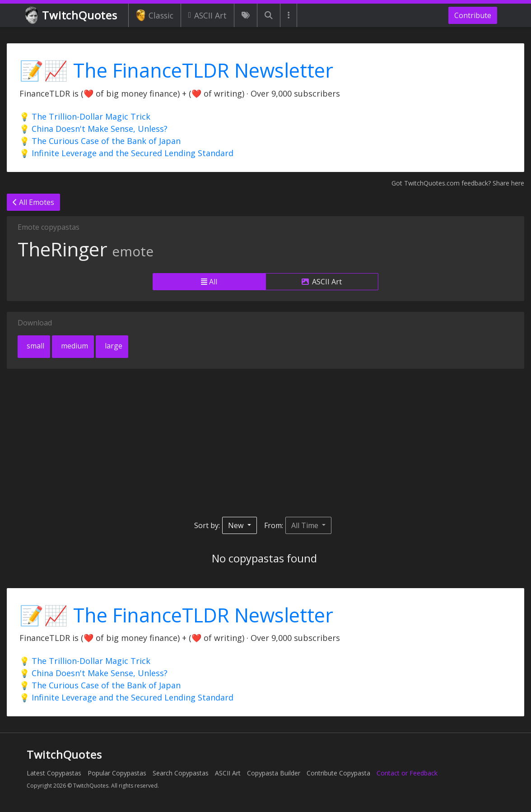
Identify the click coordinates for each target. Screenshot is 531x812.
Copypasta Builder (274, 773)
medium (74, 346)
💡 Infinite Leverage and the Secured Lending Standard (126, 153)
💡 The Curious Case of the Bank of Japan (100, 141)
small (35, 346)
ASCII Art (207, 15)
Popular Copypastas (117, 773)
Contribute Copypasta (338, 773)
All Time (306, 525)
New (237, 525)
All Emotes (33, 202)
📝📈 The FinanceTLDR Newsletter (176, 70)
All (209, 282)
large (113, 346)
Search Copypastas (181, 773)
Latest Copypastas (54, 773)
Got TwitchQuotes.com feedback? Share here (458, 183)
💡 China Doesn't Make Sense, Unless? (93, 129)
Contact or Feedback (407, 773)
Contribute (473, 15)
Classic (155, 15)
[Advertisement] (265, 443)
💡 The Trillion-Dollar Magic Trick (85, 116)
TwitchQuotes (72, 16)
